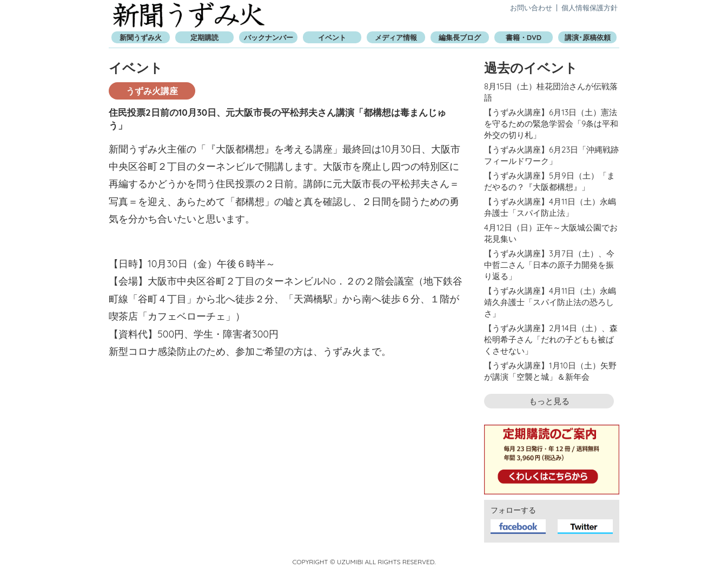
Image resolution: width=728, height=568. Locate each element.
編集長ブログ (460, 37)
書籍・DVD (524, 37)
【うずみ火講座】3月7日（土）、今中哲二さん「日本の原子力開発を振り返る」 (549, 265)
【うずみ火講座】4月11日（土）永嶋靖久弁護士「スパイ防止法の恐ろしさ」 (550, 302)
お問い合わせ (531, 8)
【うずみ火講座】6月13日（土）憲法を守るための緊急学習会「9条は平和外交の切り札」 (551, 124)
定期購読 (204, 37)
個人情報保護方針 (590, 8)
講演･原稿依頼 (588, 37)
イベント (332, 37)
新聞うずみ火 (189, 15)
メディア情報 (396, 37)
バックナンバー (269, 37)
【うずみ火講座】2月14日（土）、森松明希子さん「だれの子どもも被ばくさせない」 (551, 339)
